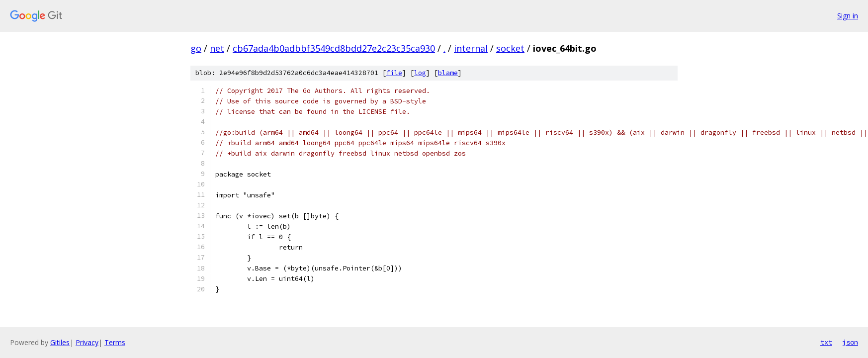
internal (471, 48)
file (394, 73)
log (420, 73)
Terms (115, 342)
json (850, 342)
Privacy (87, 342)
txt (826, 342)
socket (510, 48)
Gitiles (60, 342)
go (196, 48)
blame (448, 73)
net (217, 48)
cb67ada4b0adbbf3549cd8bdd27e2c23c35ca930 (334, 48)
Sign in (848, 16)
